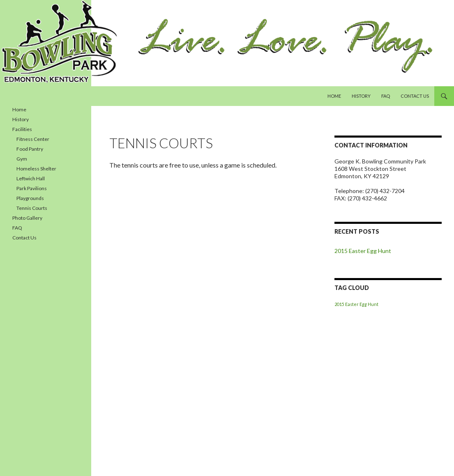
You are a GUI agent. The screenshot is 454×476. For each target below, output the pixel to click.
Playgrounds (30, 198)
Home (334, 96)
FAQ (386, 96)
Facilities (22, 129)
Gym (22, 159)
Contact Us (415, 96)
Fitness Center (33, 139)
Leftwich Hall (31, 178)
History (361, 96)
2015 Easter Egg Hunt (363, 251)
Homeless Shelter (36, 169)
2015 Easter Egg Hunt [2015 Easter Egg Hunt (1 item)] (356, 304)
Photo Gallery (27, 218)
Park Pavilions (32, 188)
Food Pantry (30, 149)
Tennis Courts (32, 208)
